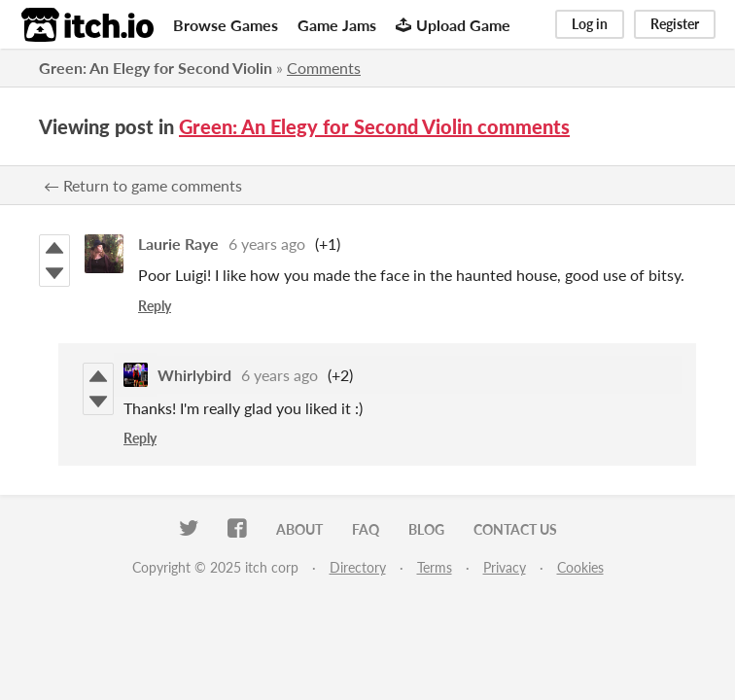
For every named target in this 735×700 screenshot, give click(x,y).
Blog (426, 529)
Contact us (515, 529)
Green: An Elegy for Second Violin (156, 68)
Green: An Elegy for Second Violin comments (374, 126)
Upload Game (453, 25)
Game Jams (337, 25)
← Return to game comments (143, 185)
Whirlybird (194, 375)
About (299, 529)
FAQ (366, 529)
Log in (590, 24)
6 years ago (267, 244)
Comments (324, 68)
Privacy (505, 567)
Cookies (580, 567)
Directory (358, 567)
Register (675, 24)
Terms (435, 567)
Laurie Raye (178, 244)
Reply (155, 306)
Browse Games (226, 25)
